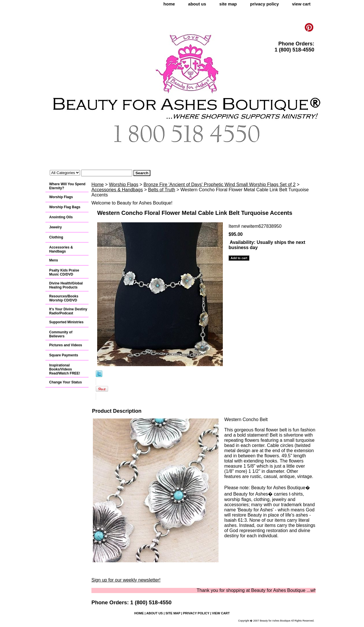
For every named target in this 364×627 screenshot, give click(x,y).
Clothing (56, 237)
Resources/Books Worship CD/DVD (64, 298)
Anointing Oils (61, 217)
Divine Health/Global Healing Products (66, 285)
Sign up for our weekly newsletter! (126, 580)
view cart (301, 4)
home (169, 4)
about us (197, 4)
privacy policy (265, 4)
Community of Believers (61, 334)
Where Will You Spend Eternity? (67, 186)
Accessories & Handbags (117, 190)
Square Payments (64, 355)
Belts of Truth (162, 190)
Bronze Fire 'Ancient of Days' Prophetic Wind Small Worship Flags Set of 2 (220, 185)
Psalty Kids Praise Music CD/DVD (64, 272)
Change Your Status (66, 382)
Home (98, 185)
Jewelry (55, 227)
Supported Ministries (66, 322)
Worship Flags (124, 185)
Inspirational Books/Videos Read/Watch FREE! (65, 369)
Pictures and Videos (66, 345)
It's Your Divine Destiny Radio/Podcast (68, 311)
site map (228, 4)
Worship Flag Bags (65, 207)
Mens (54, 260)
